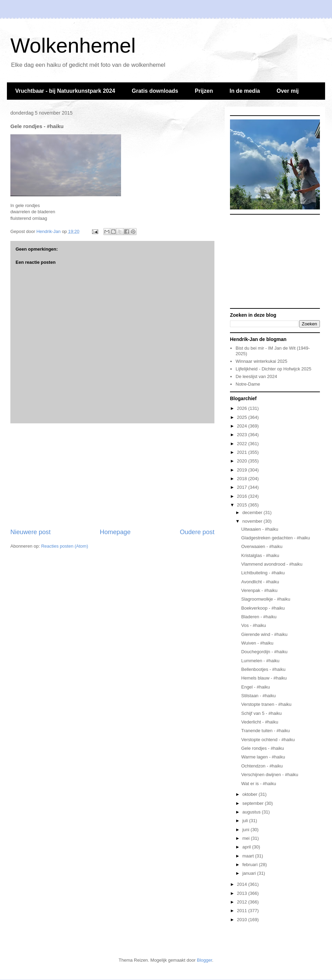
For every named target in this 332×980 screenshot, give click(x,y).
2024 (243, 426)
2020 (243, 461)
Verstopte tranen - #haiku (266, 704)
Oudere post (197, 532)
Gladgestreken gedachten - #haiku (275, 538)
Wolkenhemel (73, 46)
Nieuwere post (30, 532)
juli (246, 821)
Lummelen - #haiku (260, 661)
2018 (243, 479)
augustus (252, 812)
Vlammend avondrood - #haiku (272, 564)
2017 (243, 487)
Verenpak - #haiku (259, 590)
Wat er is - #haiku (259, 784)
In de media (245, 91)
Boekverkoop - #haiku (263, 608)
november (253, 521)
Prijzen (204, 91)
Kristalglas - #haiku (260, 555)
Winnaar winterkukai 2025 (261, 361)
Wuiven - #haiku (257, 643)
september (254, 803)
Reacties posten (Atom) (65, 546)
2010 (243, 920)
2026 (243, 408)
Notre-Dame (248, 384)
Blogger (204, 960)
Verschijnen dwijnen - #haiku (270, 775)
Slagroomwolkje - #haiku (266, 599)
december (253, 513)
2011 (243, 911)
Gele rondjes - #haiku (262, 748)
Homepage (115, 532)
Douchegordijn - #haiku (264, 652)
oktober (251, 794)
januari (250, 873)
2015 (243, 505)
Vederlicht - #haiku (260, 722)
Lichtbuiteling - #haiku (263, 573)
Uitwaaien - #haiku (260, 529)
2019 (243, 470)
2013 (243, 893)
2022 (243, 444)
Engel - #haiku (255, 687)
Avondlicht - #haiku (260, 582)
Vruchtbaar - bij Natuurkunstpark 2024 (65, 91)
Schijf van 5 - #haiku (261, 713)
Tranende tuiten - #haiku (265, 731)
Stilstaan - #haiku (258, 696)
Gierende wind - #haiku (264, 634)
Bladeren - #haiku (259, 617)
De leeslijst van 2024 (256, 376)
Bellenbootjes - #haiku (263, 669)
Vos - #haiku (253, 625)
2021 (243, 452)
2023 (243, 435)
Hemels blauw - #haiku (264, 678)
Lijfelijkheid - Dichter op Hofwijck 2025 (273, 369)
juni (247, 830)
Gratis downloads (155, 91)
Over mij (288, 91)
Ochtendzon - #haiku (262, 766)
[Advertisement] (112, 476)
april (247, 847)
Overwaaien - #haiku (262, 546)
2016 (243, 496)
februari (251, 865)
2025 (243, 417)
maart (249, 856)
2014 (243, 884)
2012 (243, 902)
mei (247, 838)
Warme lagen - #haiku (263, 757)
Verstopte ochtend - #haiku (268, 740)
